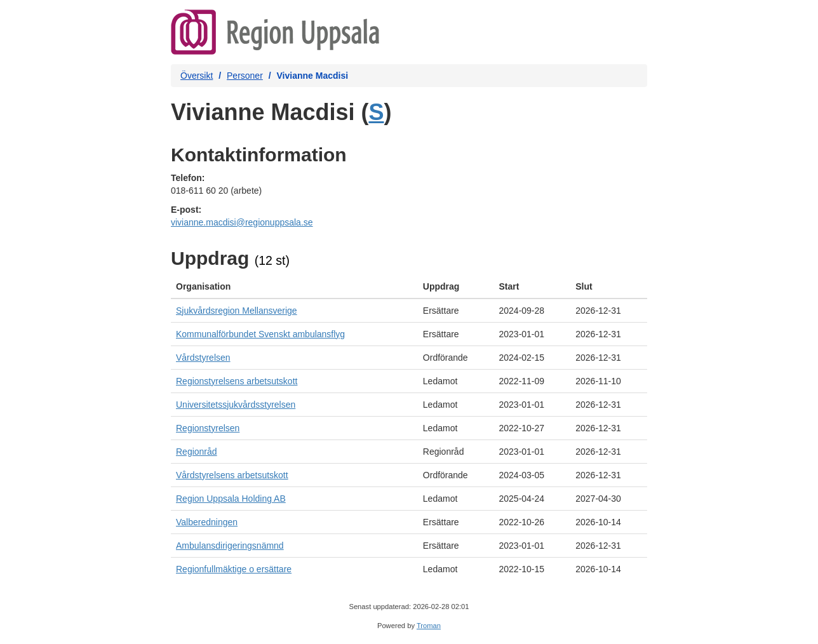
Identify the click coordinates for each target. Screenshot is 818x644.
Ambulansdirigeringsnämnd (230, 546)
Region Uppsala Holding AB (231, 499)
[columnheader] (294, 287)
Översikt (197, 76)
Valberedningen (207, 522)
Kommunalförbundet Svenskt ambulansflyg (260, 334)
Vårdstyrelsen (203, 358)
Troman (429, 626)
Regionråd (197, 452)
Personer (245, 76)
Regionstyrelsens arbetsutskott (237, 381)
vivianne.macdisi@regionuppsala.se (242, 222)
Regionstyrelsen (208, 428)
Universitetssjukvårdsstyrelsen (236, 405)
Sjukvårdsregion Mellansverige (237, 311)
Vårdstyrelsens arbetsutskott (232, 475)
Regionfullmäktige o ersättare (234, 569)
